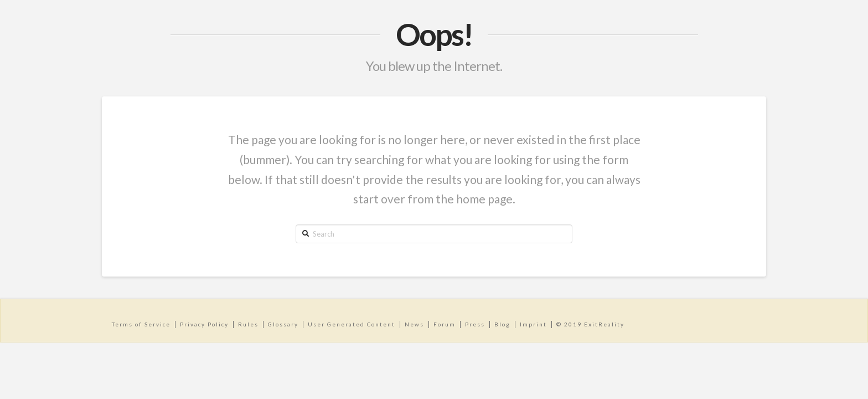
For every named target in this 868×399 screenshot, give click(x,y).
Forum (445, 324)
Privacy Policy (204, 324)
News (414, 324)
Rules (248, 324)
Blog (502, 324)
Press (475, 324)
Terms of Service (141, 324)
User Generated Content (352, 324)
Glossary (283, 324)
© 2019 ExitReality (590, 324)
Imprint (533, 324)
